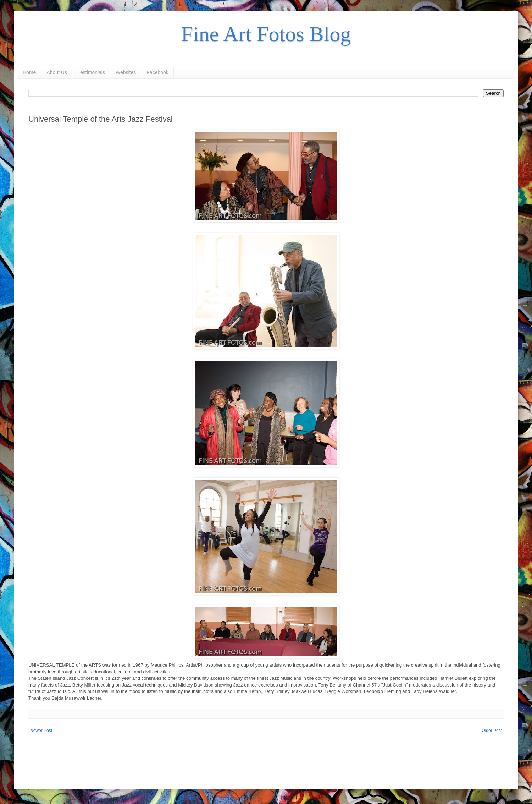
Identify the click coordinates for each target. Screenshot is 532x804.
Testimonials (91, 72)
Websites (126, 72)
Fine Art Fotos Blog (266, 34)
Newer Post (41, 731)
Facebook (157, 72)
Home (29, 72)
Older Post (492, 731)
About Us (57, 72)
